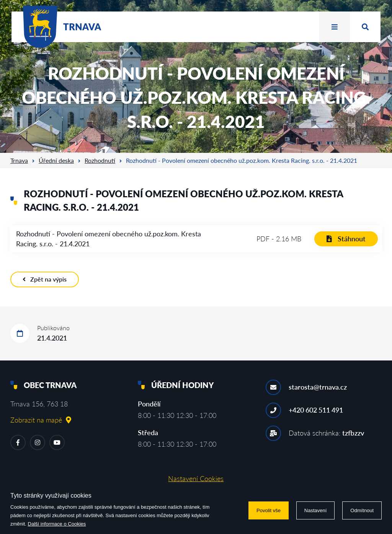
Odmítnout (362, 510)
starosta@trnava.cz (318, 387)
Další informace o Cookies (57, 524)
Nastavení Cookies (196, 478)
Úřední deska (56, 160)
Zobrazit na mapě (41, 420)
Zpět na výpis (45, 279)
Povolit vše (269, 510)
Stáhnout (346, 239)
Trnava (19, 160)
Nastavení (316, 510)
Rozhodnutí (100, 160)
